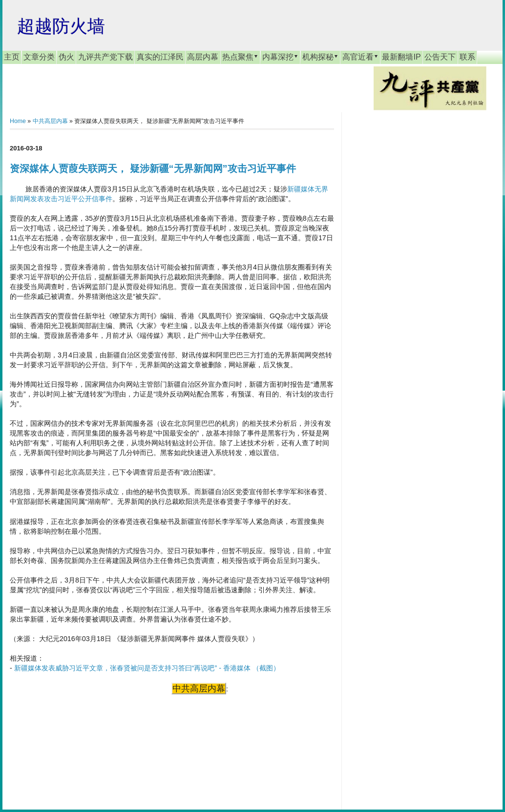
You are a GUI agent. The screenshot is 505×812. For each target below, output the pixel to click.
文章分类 (39, 57)
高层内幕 (203, 57)
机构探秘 (320, 57)
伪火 (66, 57)
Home (18, 121)
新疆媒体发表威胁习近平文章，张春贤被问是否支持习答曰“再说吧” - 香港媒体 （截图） (147, 668)
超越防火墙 (61, 26)
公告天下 (440, 57)
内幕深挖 (280, 57)
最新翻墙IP (401, 57)
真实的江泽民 (160, 57)
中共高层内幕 (50, 121)
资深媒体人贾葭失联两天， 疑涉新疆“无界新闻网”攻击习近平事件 (153, 168)
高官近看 (360, 57)
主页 (12, 57)
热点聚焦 (240, 57)
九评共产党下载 (105, 57)
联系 (467, 57)
